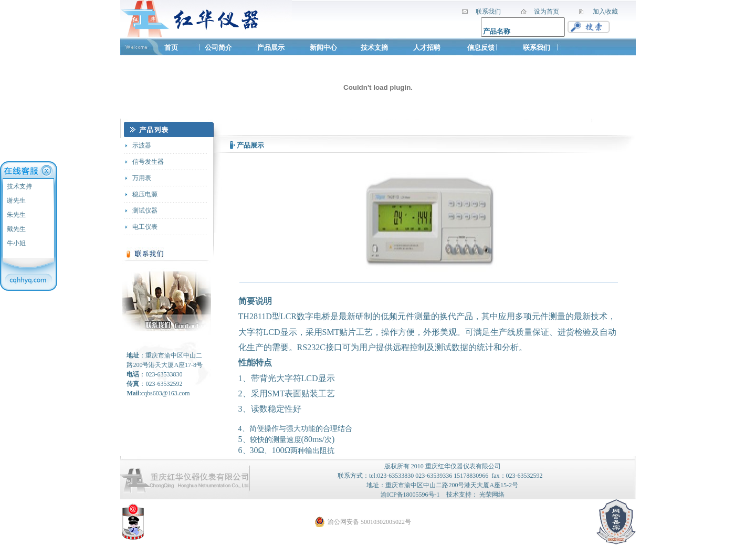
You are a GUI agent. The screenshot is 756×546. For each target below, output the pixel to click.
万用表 (142, 178)
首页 (171, 48)
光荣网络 (492, 495)
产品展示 (271, 48)
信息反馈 (481, 48)
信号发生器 (148, 162)
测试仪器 (145, 211)
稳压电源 (145, 194)
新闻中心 (323, 48)
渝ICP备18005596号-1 (410, 495)
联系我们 (537, 48)
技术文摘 (375, 48)
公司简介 (218, 48)
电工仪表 (145, 227)
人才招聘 (427, 48)
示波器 (142, 145)
